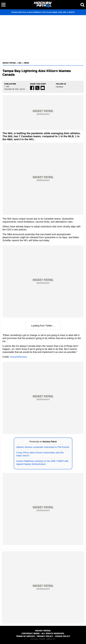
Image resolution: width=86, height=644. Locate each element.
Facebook (59, 87)
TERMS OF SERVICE (25, 636)
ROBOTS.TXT (51, 639)
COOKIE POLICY (63, 636)
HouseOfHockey (18, 357)
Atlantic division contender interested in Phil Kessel (43, 447)
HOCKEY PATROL (9, 63)
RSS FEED (34, 639)
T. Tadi (7, 87)
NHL (20, 63)
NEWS (27, 63)
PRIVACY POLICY (45, 636)
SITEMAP (42, 639)
